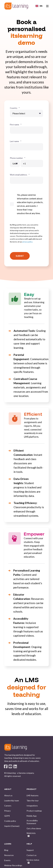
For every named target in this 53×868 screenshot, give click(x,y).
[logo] (16, 747)
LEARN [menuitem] (8, 844)
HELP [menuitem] (29, 844)
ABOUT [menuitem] (8, 789)
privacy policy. (28, 242)
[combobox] (39, 6)
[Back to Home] (16, 6)
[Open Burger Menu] (47, 6)
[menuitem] (8, 796)
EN (39, 6)
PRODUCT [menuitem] (32, 789)
